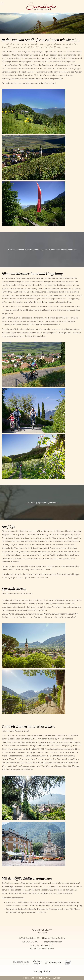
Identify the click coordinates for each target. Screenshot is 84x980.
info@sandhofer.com (53, 942)
